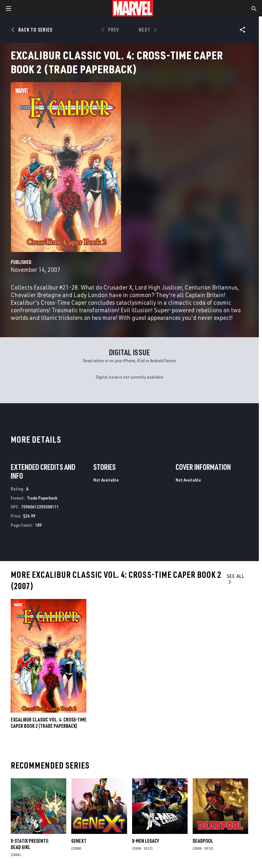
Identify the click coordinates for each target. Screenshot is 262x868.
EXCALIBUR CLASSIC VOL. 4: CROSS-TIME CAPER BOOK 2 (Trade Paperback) (49, 723)
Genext (79, 841)
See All (236, 579)
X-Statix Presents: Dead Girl (30, 844)
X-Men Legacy (146, 841)
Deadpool (203, 841)
